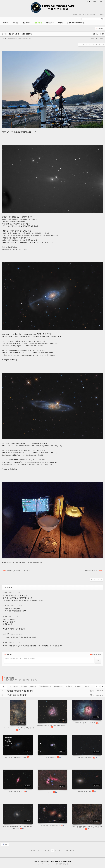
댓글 (100, 593)
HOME (6, 23)
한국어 (102, 2)
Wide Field (58, 686)
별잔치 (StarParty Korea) (75, 23)
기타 (86, 686)
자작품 (78, 686)
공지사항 (15, 23)
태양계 (33, 686)
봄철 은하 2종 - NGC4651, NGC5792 (20, 34)
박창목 (5, 643)
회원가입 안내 (91, 15)
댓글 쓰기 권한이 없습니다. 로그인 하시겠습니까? (20, 659)
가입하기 (95, 2)
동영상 (69, 686)
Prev (33, 851)
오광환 (5, 592)
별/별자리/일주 (45, 686)
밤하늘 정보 (50, 23)
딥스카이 (14, 686)
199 (66, 851)
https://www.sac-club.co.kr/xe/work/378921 (20, 39)
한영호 (5, 616)
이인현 (4, 39)
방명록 (61, 23)
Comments (8, 588)
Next (72, 851)
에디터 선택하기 (96, 655)
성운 (24, 686)
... (42, 851)
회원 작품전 (38, 23)
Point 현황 (101, 15)
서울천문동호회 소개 (78, 15)
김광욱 (92, 691)
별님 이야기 (26, 23)
